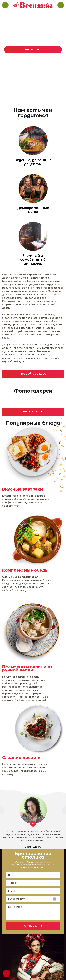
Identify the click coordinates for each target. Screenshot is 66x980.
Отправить (33, 926)
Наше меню (33, 50)
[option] (33, 54)
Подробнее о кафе (33, 374)
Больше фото (33, 412)
